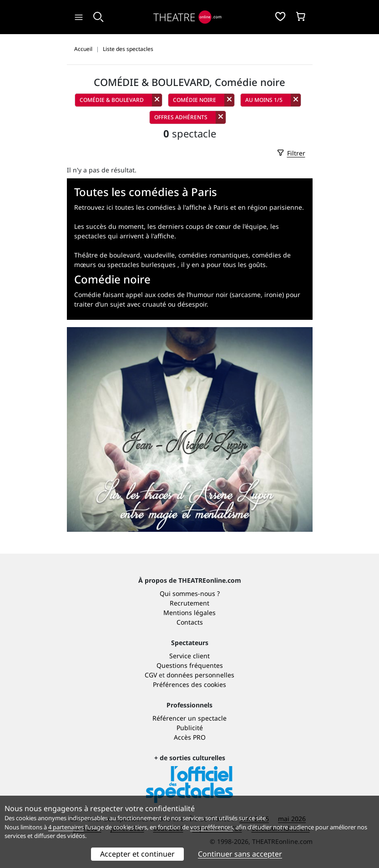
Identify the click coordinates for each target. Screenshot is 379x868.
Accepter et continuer (137, 854)
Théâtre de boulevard (107, 255)
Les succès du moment (109, 226)
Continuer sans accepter (240, 854)
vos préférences (212, 827)
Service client (189, 656)
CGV (151, 675)
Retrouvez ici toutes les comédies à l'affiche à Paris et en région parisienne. (189, 207)
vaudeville (159, 255)
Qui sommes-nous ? (190, 593)
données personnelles (200, 675)
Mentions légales (189, 613)
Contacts (190, 622)
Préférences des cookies (189, 684)
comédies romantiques (213, 255)
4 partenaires (66, 827)
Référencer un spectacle (189, 718)
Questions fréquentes (190, 665)
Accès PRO (190, 737)
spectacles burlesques (141, 265)
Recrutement (189, 603)
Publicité (190, 728)
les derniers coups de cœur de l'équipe (207, 226)
